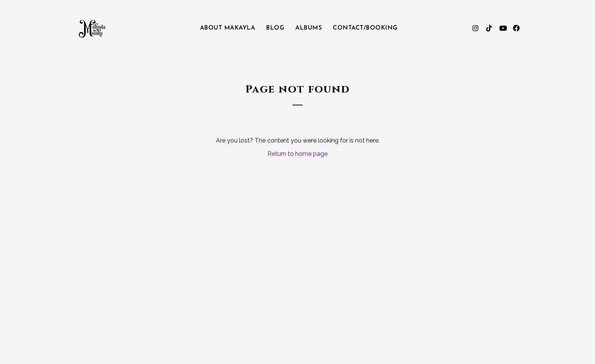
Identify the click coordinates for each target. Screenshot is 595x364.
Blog (275, 28)
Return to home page (297, 154)
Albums (309, 28)
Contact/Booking (365, 28)
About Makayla (228, 28)
